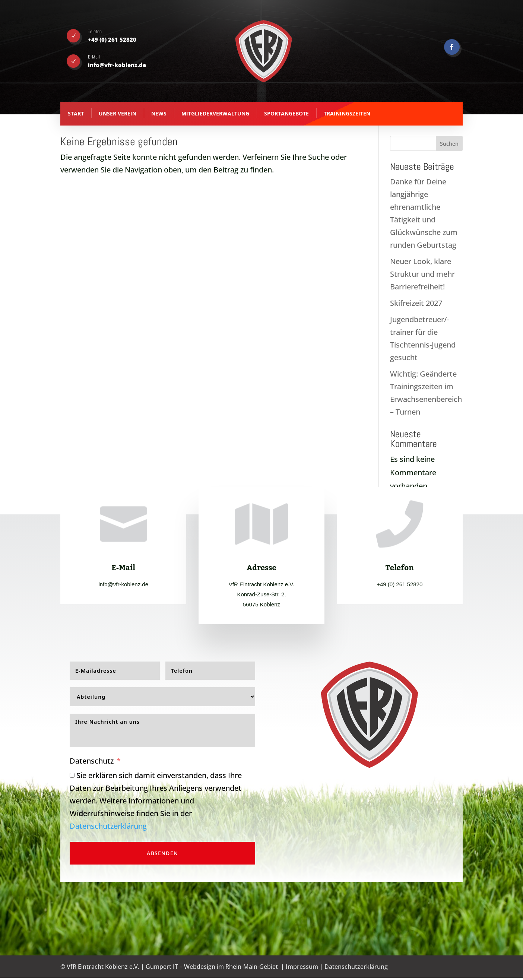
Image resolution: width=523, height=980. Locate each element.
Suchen (449, 144)
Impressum (302, 967)
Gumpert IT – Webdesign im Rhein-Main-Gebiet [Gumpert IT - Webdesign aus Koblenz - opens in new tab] (212, 967)
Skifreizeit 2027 (416, 303)
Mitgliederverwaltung (215, 113)
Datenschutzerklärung (108, 826)
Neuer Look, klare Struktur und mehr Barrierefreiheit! (422, 274)
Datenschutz (92, 761)
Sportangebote (286, 113)
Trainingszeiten (347, 113)
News (159, 113)
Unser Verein (118, 113)
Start (76, 113)
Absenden (162, 853)
